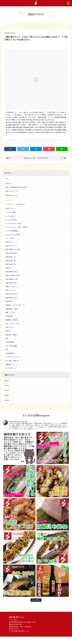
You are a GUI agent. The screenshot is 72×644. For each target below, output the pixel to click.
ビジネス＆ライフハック (13, 357)
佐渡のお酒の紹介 (11, 253)
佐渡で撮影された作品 (13, 249)
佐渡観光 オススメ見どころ (15, 305)
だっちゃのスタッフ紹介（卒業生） (17, 227)
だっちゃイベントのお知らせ (15, 204)
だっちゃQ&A (10, 216)
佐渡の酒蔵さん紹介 (12, 279)
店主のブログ (10, 208)
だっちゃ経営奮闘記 (12, 231)
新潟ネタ (8, 331)
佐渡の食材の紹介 (11, 283)
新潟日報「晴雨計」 (12, 335)
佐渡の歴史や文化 (11, 272)
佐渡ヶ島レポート (11, 246)
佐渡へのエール (10, 290)
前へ (10, 158)
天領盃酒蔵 (9, 316)
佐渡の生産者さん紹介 (13, 275)
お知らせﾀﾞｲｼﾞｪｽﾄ (11, 191)
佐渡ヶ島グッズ (10, 242)
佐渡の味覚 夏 (10, 261)
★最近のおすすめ (12, 195)
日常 (7, 338)
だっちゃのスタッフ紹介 (13, 223)
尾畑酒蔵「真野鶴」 (12, 320)
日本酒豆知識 (10, 342)
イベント (9, 200)
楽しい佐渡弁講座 (11, 346)
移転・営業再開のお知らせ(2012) (16, 187)
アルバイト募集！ (11, 212)
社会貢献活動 (10, 353)
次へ (62, 158)
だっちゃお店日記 (11, 220)
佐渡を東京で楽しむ (12, 294)
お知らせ (9, 184)
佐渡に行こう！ (10, 327)
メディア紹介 (10, 238)
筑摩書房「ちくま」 (12, 364)
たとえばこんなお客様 (13, 235)
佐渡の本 (8, 268)
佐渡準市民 (9, 301)
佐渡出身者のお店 (11, 298)
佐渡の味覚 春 (10, 264)
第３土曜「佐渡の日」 (13, 361)
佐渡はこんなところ (12, 286)
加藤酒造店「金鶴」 (12, 309)
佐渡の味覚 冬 (10, 257)
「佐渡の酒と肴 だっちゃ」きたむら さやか (21, 140)
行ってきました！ (11, 368)
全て (7, 179)
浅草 (7, 350)
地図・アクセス (10, 313)
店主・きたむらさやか (13, 324)
